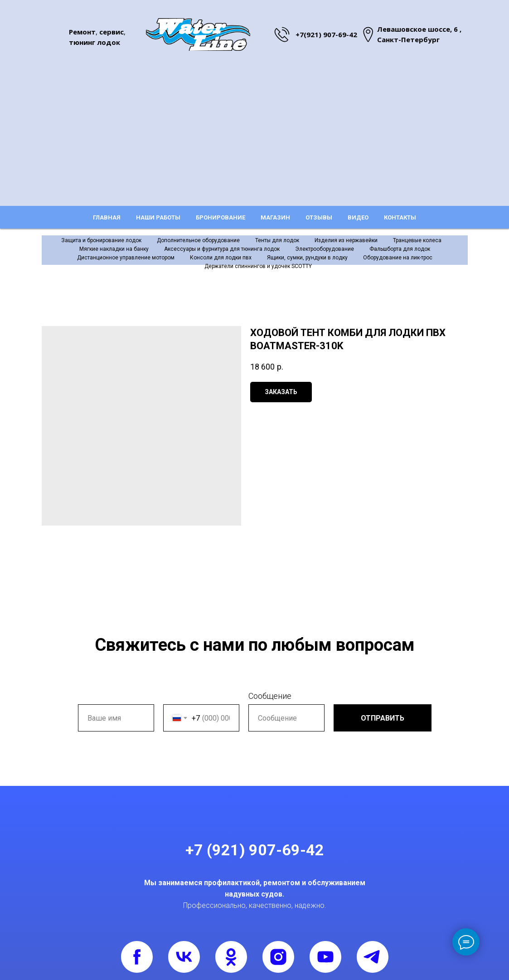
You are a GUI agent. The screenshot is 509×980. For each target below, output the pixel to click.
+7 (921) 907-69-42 (255, 850)
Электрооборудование (325, 249)
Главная (107, 217)
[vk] (184, 957)
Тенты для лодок (277, 240)
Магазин (275, 217)
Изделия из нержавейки (346, 240)
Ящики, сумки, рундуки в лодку (307, 258)
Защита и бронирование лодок (101, 240)
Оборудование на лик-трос (398, 258)
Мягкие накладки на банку (114, 249)
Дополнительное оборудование (198, 240)
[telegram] (373, 957)
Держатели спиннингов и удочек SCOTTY (258, 266)
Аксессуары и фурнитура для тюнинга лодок (222, 249)
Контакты (400, 217)
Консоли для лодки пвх (221, 258)
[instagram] (278, 957)
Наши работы (158, 217)
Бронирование (221, 217)
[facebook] (137, 957)
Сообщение (270, 696)
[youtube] (325, 957)
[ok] (231, 957)
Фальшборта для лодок (400, 249)
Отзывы (319, 217)
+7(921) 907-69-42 (326, 34)
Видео (358, 217)
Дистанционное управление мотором (126, 258)
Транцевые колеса (417, 240)
